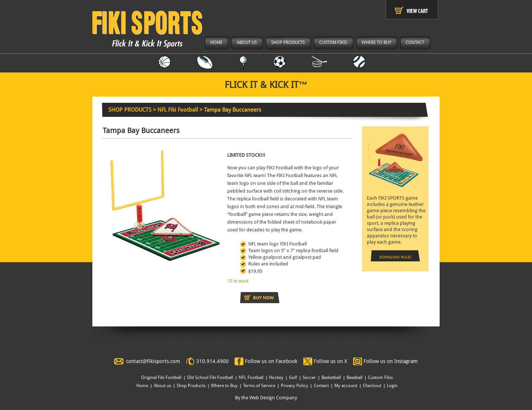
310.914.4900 (212, 361)
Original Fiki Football (161, 377)
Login (392, 386)
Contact (321, 386)
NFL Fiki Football (178, 110)
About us (162, 386)
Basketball (331, 377)
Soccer (309, 377)
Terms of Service (259, 386)
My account (346, 386)
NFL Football (251, 377)
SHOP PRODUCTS (130, 110)
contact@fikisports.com (153, 361)
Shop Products (191, 386)
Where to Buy (224, 386)
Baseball (354, 377)
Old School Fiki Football (210, 377)
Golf (293, 377)
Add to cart (260, 298)
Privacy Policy (294, 386)
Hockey (276, 377)
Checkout (372, 386)
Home (142, 386)
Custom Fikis (380, 377)
